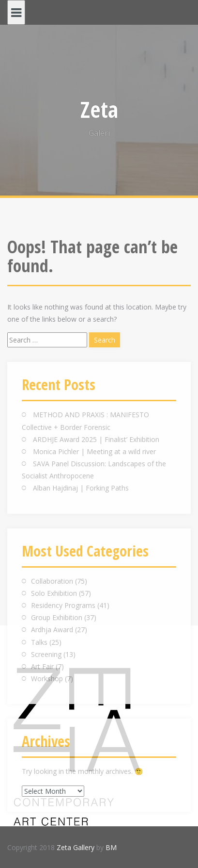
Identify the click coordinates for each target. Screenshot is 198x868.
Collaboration (52, 581)
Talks (39, 642)
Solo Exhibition (54, 593)
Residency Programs (63, 605)
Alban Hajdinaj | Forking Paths (81, 488)
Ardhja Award (52, 630)
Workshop (47, 679)
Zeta (99, 109)
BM (111, 847)
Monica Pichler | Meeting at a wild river (94, 451)
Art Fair (42, 666)
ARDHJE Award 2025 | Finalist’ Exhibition (96, 439)
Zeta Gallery (76, 847)
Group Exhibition (57, 617)
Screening (46, 654)
